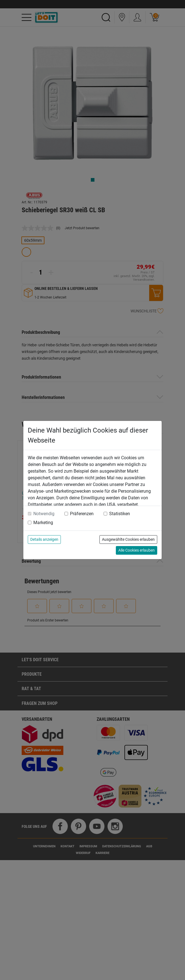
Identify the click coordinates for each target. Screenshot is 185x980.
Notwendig (44, 514)
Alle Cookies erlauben (137, 550)
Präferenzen (82, 514)
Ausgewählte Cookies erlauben (128, 539)
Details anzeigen (44, 539)
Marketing (43, 523)
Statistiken (120, 514)
